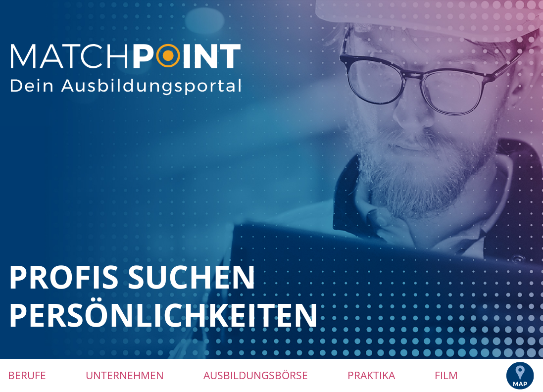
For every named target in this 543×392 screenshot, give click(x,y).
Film (446, 375)
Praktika (371, 375)
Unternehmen (125, 375)
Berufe (27, 375)
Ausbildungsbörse (256, 375)
